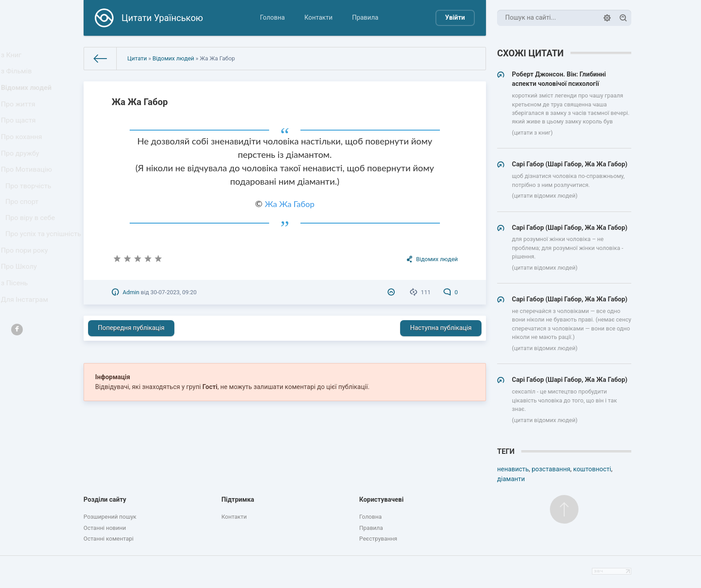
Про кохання (23, 155)
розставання (551, 469)
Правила (365, 18)
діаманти (511, 479)
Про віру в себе (32, 252)
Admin (131, 292)
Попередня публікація (131, 328)
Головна (272, 18)
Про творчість (30, 214)
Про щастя (21, 135)
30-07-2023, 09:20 (173, 292)
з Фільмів (19, 76)
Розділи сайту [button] (105, 500)
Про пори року (26, 300)
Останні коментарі (109, 539)
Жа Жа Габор (289, 204)
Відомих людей (28, 96)
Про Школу (21, 320)
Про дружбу (22, 175)
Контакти (319, 18)
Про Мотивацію (28, 194)
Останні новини (105, 528)
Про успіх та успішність (27, 276)
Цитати (137, 58)
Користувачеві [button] (382, 500)
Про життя (20, 116)
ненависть (513, 469)
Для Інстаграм (26, 359)
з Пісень (17, 340)
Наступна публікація (441, 328)
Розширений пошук (110, 517)
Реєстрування (378, 539)
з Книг (14, 57)
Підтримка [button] (238, 500)
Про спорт (24, 233)
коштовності (592, 469)
